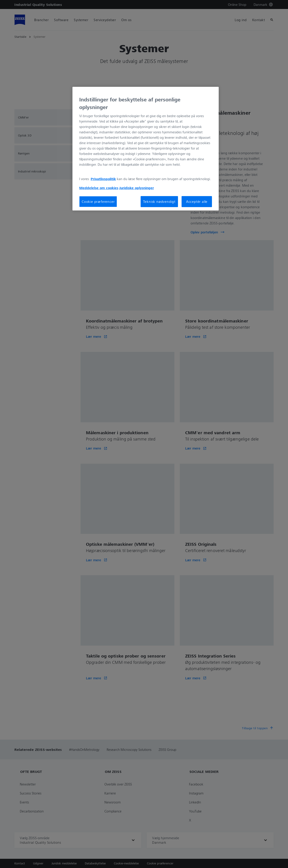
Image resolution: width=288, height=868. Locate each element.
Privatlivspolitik (103, 179)
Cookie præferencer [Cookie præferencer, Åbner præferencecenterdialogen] (98, 201)
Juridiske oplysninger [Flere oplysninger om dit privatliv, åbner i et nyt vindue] (137, 188)
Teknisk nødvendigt (159, 201)
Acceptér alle (197, 201)
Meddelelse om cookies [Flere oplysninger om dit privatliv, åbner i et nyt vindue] (99, 188)
